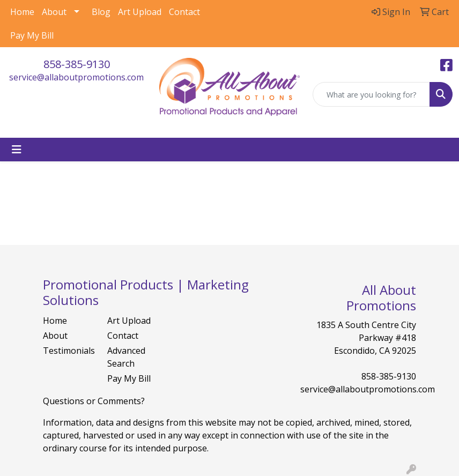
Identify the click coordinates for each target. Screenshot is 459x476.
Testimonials (69, 351)
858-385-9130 (77, 64)
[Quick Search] (371, 94)
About (54, 12)
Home (22, 12)
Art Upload (140, 12)
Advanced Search (126, 357)
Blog (101, 12)
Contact (184, 12)
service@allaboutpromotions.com (76, 77)
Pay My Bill (32, 35)
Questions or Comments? (94, 401)
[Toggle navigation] (17, 150)
